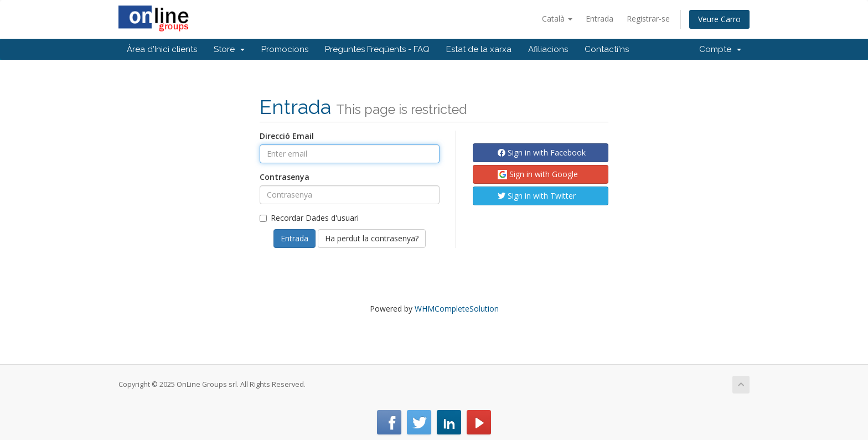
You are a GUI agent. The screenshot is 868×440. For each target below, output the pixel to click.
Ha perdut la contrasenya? (372, 238)
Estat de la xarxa (479, 49)
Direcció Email (287, 136)
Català (557, 19)
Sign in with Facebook (542, 152)
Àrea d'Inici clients (162, 49)
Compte (720, 49)
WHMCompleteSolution (457, 309)
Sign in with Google (538, 174)
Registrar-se (648, 19)
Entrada (600, 19)
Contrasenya (285, 177)
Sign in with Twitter (537, 196)
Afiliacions (548, 49)
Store (229, 49)
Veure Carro (719, 19)
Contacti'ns (607, 49)
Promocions (285, 49)
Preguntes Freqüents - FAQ (377, 49)
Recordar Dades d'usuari (309, 218)
